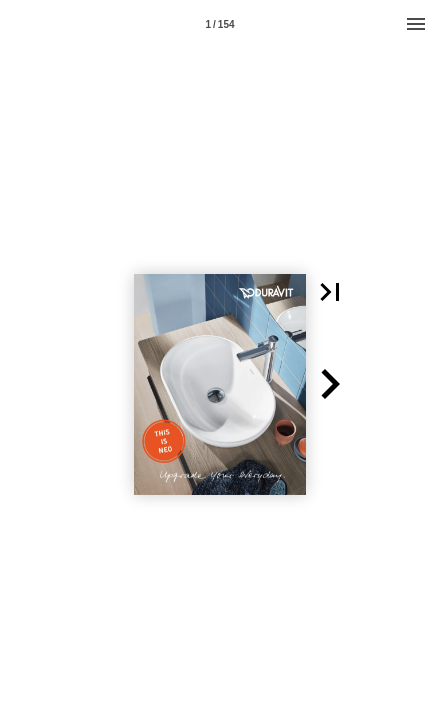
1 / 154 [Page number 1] (219, 24)
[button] (330, 292)
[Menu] (416, 24)
